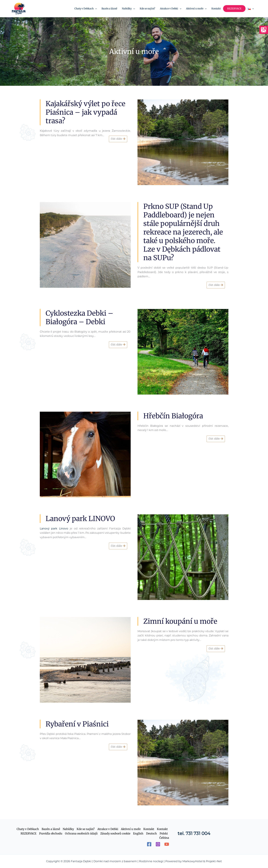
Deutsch (151, 833)
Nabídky (68, 829)
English (138, 833)
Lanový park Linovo (54, 528)
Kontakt (149, 829)
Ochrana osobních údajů (81, 833)
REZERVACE (28, 833)
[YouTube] (167, 844)
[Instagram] (158, 844)
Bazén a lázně (51, 829)
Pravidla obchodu (51, 833)
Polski (164, 833)
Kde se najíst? (86, 829)
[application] (95, 9)
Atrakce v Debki (108, 829)
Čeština (164, 838)
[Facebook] (149, 844)
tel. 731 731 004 (194, 833)
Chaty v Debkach (28, 829)
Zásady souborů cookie (115, 833)
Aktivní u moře (131, 829)
